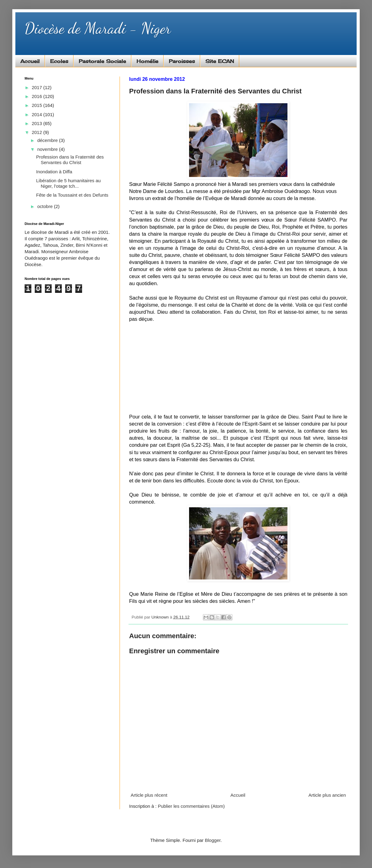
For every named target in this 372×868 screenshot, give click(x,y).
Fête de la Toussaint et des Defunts (72, 195)
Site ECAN (220, 61)
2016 (38, 96)
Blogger (213, 840)
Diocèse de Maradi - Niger (98, 28)
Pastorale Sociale (102, 61)
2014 (38, 114)
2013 (38, 123)
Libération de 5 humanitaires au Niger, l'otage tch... (69, 183)
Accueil (30, 61)
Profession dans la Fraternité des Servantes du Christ (70, 160)
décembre (48, 140)
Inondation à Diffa (54, 172)
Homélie (147, 61)
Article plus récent (149, 795)
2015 (38, 105)
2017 (38, 87)
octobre (46, 206)
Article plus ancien (327, 795)
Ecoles (59, 61)
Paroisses (182, 61)
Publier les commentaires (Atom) (191, 806)
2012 (38, 132)
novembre (48, 149)
